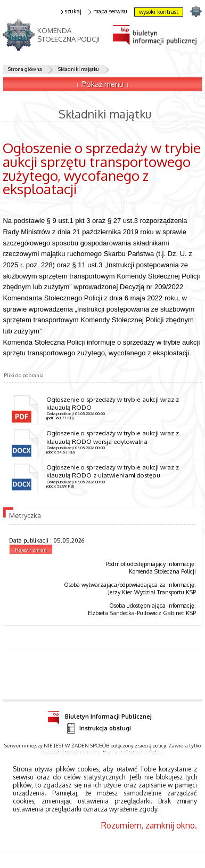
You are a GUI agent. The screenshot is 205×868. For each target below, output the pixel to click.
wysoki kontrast (159, 12)
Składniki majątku (78, 69)
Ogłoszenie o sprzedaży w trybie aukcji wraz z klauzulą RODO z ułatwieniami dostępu (113, 471)
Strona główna (25, 69)
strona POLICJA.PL (196, 11)
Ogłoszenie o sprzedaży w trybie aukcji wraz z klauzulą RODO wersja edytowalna (113, 437)
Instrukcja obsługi (99, 728)
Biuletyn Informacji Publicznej (100, 715)
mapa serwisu (108, 11)
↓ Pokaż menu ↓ (102, 84)
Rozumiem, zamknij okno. (149, 825)
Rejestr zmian (31, 550)
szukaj (71, 11)
